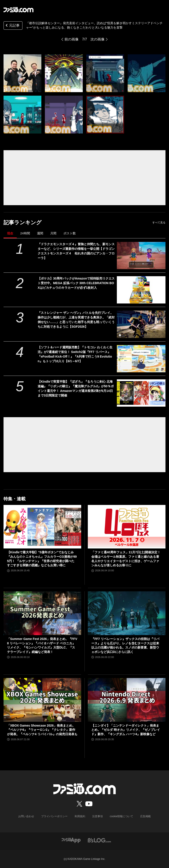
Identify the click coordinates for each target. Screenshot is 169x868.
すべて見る (159, 223)
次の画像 (97, 39)
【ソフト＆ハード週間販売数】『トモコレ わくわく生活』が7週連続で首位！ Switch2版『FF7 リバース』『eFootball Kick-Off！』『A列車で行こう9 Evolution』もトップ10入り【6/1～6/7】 (75, 354)
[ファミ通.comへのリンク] (18, 10)
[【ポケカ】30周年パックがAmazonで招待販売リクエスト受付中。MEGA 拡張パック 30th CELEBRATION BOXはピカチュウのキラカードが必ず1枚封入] (141, 290)
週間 (40, 233)
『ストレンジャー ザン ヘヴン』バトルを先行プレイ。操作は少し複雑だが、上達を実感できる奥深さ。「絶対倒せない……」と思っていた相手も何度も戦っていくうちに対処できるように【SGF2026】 (76, 320)
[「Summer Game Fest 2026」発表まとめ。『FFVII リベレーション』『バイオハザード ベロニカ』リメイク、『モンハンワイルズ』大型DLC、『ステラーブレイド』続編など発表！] (42, 613)
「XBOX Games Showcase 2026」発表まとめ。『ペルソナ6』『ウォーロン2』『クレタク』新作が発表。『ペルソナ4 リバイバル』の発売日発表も (42, 730)
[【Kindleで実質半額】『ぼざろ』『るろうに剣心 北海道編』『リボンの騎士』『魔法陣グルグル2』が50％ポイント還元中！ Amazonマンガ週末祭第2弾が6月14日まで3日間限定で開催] (141, 393)
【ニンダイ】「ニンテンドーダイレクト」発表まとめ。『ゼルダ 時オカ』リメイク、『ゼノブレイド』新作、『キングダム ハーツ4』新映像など (126, 730)
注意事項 (97, 816)
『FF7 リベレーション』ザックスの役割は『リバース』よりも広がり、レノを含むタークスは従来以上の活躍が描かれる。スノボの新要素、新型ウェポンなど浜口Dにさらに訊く (125, 645)
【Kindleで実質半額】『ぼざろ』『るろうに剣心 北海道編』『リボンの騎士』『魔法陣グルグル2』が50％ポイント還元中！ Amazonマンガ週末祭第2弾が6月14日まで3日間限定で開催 (76, 388)
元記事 (12, 26)
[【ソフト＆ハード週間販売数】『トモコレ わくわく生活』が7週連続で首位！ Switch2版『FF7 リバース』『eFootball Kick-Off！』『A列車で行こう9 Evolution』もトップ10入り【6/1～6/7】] (141, 359)
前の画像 (72, 39)
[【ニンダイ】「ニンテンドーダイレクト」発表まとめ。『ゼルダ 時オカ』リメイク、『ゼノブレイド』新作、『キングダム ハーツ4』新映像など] (127, 700)
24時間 (25, 233)
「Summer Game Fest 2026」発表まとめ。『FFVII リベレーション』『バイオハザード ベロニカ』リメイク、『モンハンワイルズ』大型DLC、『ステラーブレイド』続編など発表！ (42, 645)
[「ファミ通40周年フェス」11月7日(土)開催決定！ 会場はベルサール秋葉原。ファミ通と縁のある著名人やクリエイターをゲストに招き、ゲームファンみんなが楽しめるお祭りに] (127, 527)
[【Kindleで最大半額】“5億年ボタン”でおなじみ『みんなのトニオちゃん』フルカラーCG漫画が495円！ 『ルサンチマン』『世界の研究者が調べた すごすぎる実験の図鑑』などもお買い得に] (42, 527)
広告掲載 (145, 816)
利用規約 (80, 816)
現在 (10, 233)
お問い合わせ (26, 816)
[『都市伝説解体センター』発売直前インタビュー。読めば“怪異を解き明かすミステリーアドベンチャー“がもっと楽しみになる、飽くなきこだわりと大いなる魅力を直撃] (22, 73)
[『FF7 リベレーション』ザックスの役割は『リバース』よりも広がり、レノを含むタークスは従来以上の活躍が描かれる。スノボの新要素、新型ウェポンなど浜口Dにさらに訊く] (127, 613)
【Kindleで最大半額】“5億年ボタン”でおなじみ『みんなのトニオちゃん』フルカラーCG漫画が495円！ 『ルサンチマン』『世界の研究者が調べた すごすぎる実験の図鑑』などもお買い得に (42, 559)
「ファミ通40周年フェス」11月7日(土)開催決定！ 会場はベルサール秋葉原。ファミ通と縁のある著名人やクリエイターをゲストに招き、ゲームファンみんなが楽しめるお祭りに (126, 559)
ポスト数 (70, 233)
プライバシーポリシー (54, 816)
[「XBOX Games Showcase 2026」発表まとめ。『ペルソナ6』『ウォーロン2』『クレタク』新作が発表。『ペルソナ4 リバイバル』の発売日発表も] (42, 700)
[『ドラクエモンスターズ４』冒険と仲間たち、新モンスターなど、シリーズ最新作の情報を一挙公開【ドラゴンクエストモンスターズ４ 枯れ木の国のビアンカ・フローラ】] (141, 256)
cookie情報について (122, 816)
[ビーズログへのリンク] (99, 840)
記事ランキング (23, 222)
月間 (53, 233)
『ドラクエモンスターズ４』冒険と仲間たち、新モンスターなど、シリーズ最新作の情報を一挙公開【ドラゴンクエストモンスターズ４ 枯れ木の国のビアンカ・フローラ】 (76, 251)
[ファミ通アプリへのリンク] (71, 840)
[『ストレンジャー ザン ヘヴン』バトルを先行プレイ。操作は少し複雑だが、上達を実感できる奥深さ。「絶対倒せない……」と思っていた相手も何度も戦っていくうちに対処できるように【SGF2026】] (141, 324)
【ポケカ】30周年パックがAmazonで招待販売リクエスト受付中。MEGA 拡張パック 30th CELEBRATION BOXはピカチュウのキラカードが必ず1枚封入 (76, 283)
